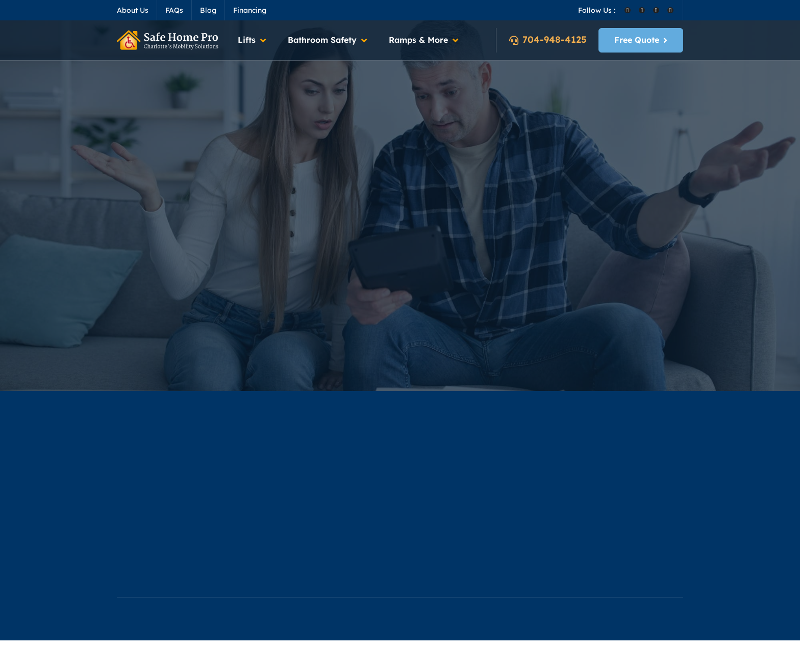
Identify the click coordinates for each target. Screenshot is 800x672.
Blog (208, 10)
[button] (253, 40)
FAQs (174, 10)
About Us (133, 10)
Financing (250, 10)
